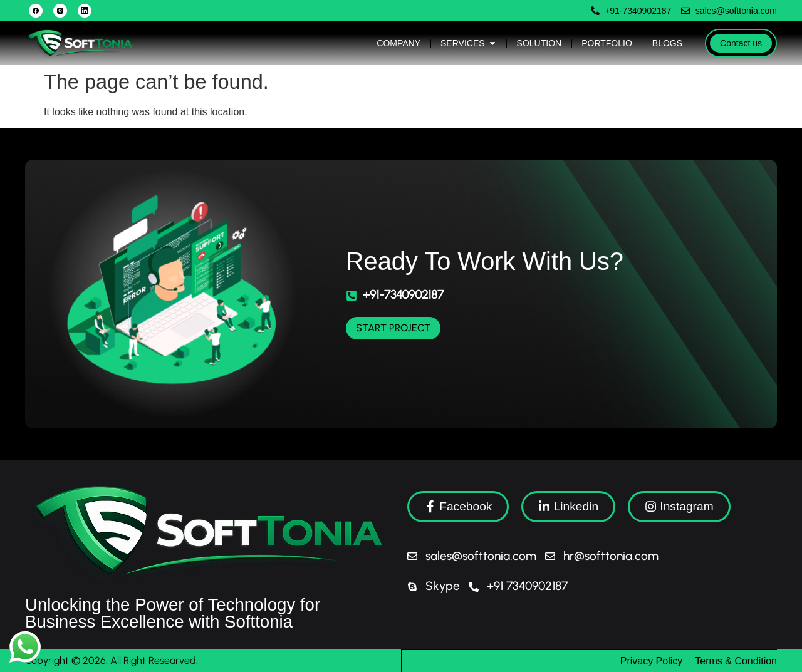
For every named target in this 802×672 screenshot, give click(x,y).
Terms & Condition (736, 660)
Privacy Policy (652, 660)
